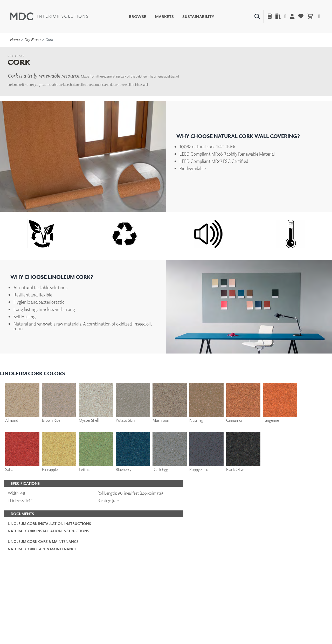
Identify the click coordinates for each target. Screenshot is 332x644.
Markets (164, 16)
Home (15, 40)
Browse (138, 16)
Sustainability (198, 16)
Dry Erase (33, 40)
